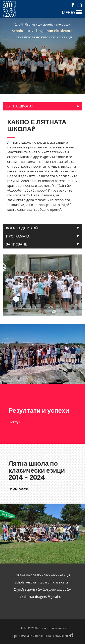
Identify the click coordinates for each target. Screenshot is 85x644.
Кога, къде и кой (22, 228)
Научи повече (19, 489)
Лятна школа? (20, 106)
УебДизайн (64, 635)
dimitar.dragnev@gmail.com (45, 597)
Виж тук (14, 422)
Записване (16, 244)
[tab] (42, 106)
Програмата (18, 236)
